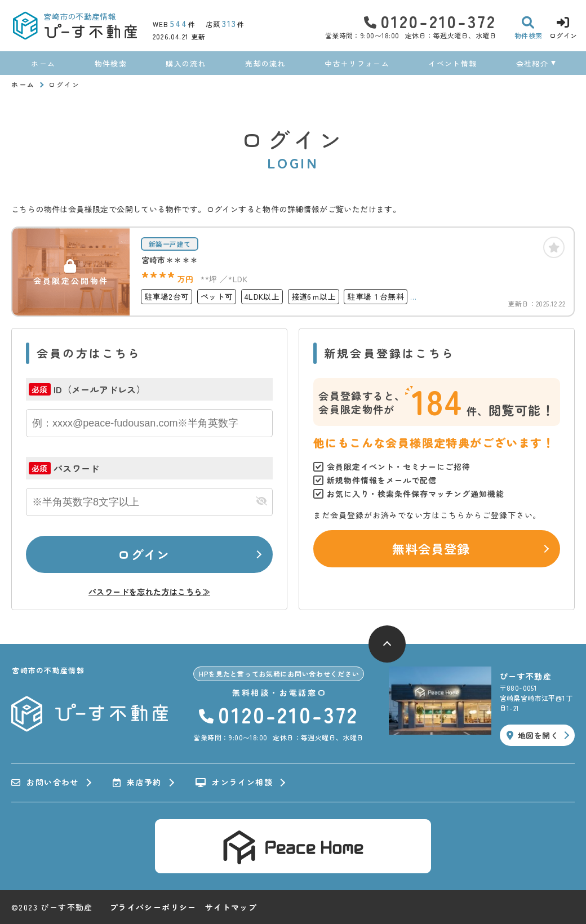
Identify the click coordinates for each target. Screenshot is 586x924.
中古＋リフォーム (357, 63)
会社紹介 (532, 63)
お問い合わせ (45, 783)
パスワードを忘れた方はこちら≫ (149, 592)
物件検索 (111, 63)
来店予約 (137, 783)
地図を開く (532, 735)
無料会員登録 (431, 548)
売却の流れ (265, 63)
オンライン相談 (234, 783)
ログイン (144, 554)
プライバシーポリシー (153, 907)
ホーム (43, 63)
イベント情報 (452, 63)
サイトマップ (231, 907)
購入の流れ (186, 63)
